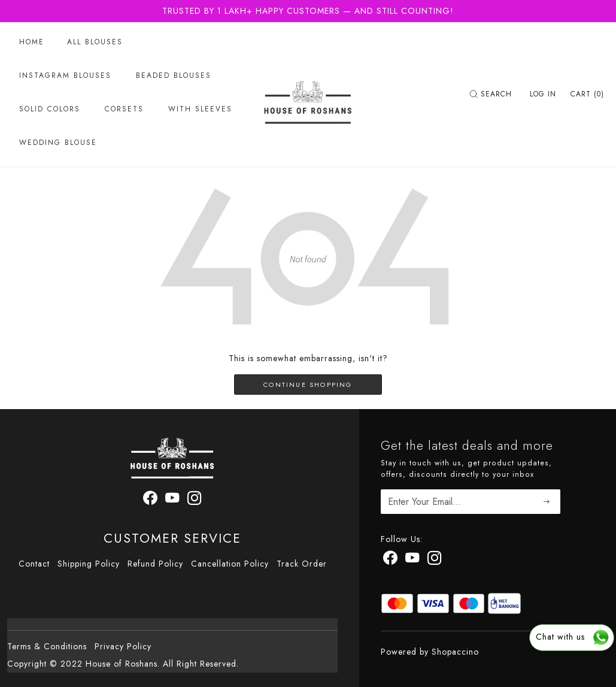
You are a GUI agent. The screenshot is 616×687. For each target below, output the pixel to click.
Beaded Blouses (174, 75)
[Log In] (543, 94)
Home (32, 42)
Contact (34, 564)
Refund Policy (155, 564)
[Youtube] (412, 560)
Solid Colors (50, 109)
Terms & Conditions (47, 646)
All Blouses (95, 42)
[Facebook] (390, 560)
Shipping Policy (89, 564)
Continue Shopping (308, 385)
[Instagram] (435, 560)
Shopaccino (455, 652)
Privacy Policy (123, 646)
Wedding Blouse (58, 143)
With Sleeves (200, 109)
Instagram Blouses (65, 75)
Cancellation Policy (230, 564)
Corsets (124, 109)
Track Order (302, 564)
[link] (492, 94)
